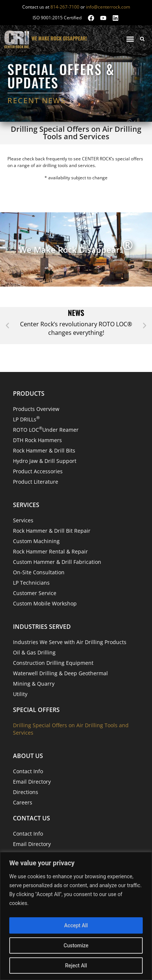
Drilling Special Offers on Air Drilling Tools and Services (71, 729)
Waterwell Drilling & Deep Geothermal (60, 673)
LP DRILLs (26, 419)
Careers (23, 802)
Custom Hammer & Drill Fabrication (57, 562)
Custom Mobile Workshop (45, 603)
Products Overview (36, 409)
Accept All (76, 925)
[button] (130, 39)
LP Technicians (31, 583)
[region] (76, 916)
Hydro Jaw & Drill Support (45, 461)
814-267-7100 (65, 7)
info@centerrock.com (108, 7)
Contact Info (28, 771)
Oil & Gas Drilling (34, 652)
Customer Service (35, 593)
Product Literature (36, 482)
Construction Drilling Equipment (53, 663)
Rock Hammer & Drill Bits (44, 450)
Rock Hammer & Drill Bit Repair (52, 531)
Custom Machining (36, 541)
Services (23, 520)
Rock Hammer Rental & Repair (50, 551)
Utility (20, 694)
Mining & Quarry (34, 684)
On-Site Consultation (39, 572)
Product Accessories (38, 471)
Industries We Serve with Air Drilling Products (70, 642)
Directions (26, 792)
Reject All (76, 966)
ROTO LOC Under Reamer (46, 429)
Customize (76, 945)
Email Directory (32, 782)
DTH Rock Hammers (37, 440)
